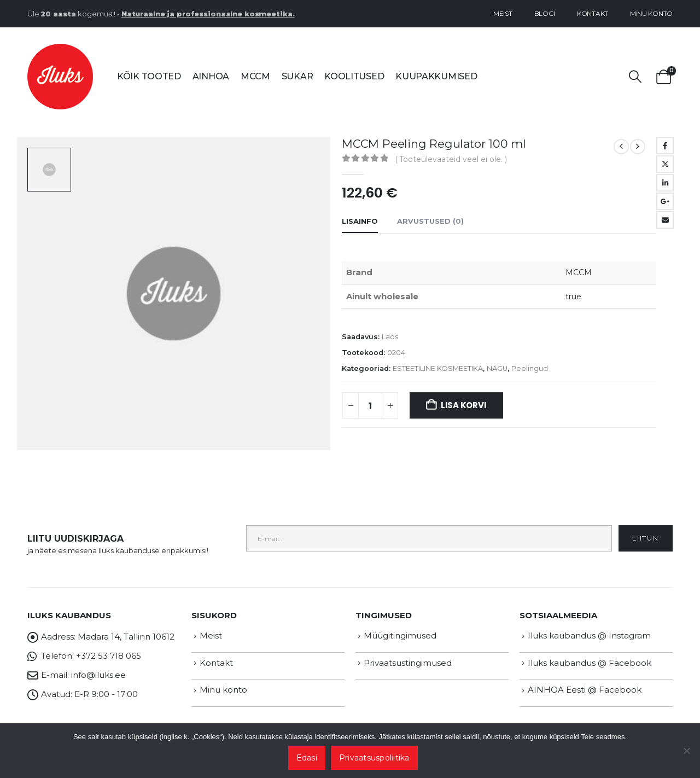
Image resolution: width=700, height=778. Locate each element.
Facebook (665, 146)
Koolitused (354, 76)
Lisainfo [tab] (360, 221)
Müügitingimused (400, 635)
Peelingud (530, 368)
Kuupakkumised (436, 76)
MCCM (255, 76)
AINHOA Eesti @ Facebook (585, 690)
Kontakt (593, 13)
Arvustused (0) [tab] (430, 221)
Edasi (307, 758)
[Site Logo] (60, 77)
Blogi (545, 13)
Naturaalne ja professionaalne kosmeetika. (208, 14)
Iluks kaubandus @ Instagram (589, 635)
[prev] (621, 147)
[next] (638, 147)
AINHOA (211, 76)
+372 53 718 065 (109, 656)
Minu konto (651, 13)
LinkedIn (665, 183)
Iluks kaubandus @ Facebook (590, 663)
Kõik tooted (149, 76)
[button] (635, 77)
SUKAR (297, 76)
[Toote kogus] (370, 405)
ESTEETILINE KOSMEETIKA (438, 368)
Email (665, 220)
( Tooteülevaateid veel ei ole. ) (451, 159)
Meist (503, 13)
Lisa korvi (464, 405)
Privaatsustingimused (408, 663)
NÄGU (497, 368)
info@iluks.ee (98, 675)
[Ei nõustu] (686, 751)
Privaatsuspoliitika (374, 758)
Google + (665, 201)
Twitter (665, 164)
